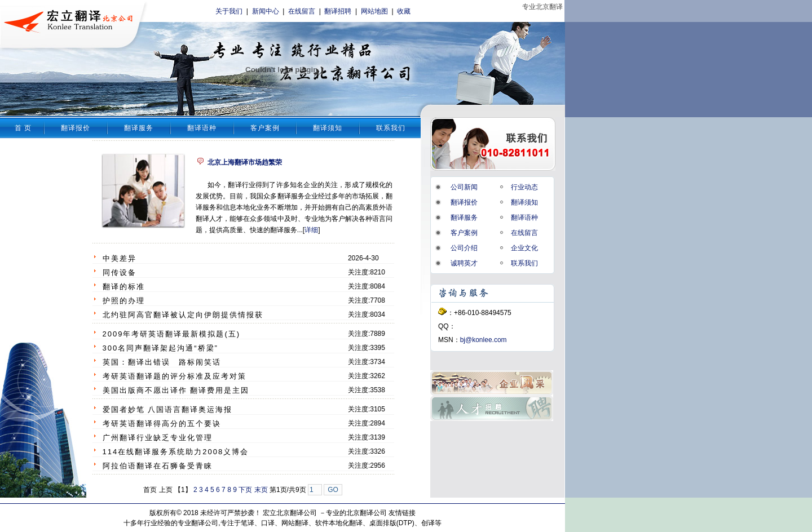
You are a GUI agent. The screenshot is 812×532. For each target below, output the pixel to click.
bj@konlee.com (484, 340)
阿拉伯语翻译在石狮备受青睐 (158, 466)
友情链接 (402, 513)
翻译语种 (202, 128)
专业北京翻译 (542, 7)
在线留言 (302, 11)
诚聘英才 (464, 263)
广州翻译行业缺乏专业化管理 (158, 438)
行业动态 (524, 187)
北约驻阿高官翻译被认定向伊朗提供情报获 (183, 315)
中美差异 (120, 258)
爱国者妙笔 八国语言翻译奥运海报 (168, 409)
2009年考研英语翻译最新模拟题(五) (172, 334)
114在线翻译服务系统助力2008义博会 (176, 452)
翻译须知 (328, 128)
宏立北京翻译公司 (290, 513)
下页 (245, 490)
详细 (311, 230)
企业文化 (524, 248)
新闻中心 (266, 11)
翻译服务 (139, 128)
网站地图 (374, 11)
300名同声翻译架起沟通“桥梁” (160, 348)
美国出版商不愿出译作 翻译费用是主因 (176, 390)
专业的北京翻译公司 (356, 513)
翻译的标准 (124, 287)
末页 (261, 490)
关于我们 (229, 11)
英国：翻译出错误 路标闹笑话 (162, 362)
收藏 (404, 11)
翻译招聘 (338, 11)
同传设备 (120, 272)
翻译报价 (76, 128)
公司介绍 (464, 248)
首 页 (23, 128)
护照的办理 (124, 301)
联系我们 (391, 128)
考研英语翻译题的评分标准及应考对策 (175, 376)
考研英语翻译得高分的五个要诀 (162, 424)
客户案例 (265, 128)
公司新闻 (464, 187)
